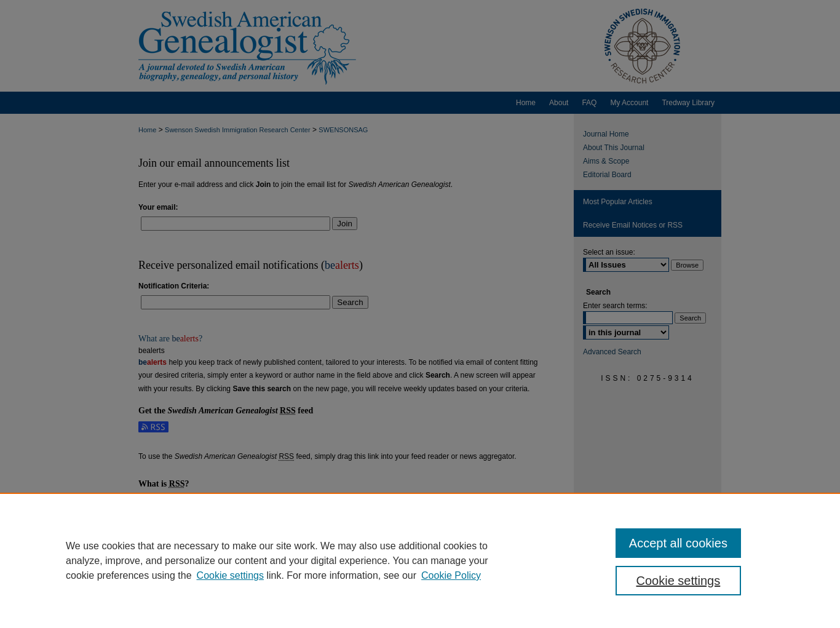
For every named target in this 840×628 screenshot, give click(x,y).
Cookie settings (230, 575)
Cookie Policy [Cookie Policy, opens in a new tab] (451, 575)
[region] (420, 560)
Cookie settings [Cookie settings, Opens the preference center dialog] (679, 581)
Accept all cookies (678, 543)
